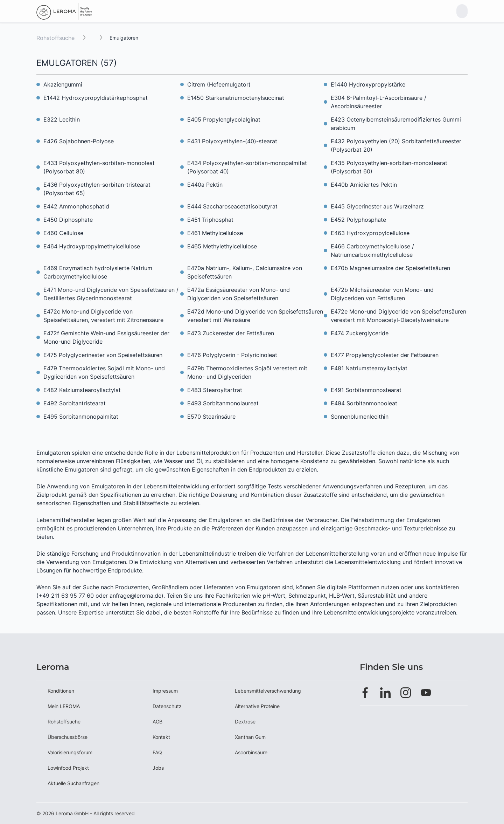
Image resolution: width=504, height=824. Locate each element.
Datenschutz (167, 706)
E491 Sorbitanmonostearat (366, 390)
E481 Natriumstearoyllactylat (369, 368)
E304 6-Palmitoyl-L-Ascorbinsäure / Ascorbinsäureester (379, 102)
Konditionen (61, 691)
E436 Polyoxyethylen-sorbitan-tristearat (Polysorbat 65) (97, 189)
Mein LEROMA (64, 706)
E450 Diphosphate (68, 220)
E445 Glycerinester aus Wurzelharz (377, 206)
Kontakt (161, 737)
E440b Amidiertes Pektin (364, 185)
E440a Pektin (205, 185)
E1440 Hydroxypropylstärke (368, 84)
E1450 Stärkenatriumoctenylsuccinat (236, 98)
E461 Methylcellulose (215, 233)
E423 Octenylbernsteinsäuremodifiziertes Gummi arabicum (396, 124)
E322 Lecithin (62, 119)
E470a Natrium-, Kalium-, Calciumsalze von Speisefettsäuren (245, 272)
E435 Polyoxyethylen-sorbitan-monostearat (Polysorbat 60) (389, 167)
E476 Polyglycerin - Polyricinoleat (232, 355)
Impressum (165, 691)
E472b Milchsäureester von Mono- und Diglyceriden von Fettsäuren (382, 294)
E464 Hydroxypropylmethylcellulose (92, 246)
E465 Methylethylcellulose (222, 246)
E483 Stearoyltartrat (215, 390)
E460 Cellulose (63, 233)
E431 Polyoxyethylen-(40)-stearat (232, 141)
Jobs (158, 768)
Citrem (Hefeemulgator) (219, 84)
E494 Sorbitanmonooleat (364, 403)
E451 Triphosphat (210, 220)
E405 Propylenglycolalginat (224, 119)
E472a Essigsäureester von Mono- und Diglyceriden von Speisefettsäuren (239, 294)
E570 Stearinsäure (211, 417)
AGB (157, 722)
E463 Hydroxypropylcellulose (370, 233)
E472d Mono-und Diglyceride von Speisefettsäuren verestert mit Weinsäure (255, 316)
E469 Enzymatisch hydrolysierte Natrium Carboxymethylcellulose (98, 272)
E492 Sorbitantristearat (75, 403)
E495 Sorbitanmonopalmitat (81, 417)
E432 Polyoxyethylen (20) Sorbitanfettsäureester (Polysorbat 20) (396, 145)
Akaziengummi (63, 84)
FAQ (157, 752)
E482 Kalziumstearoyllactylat (82, 390)
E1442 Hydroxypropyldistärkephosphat (96, 98)
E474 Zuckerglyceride (360, 333)
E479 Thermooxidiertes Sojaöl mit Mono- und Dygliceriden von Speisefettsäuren (104, 372)
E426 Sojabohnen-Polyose (79, 141)
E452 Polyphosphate (358, 220)
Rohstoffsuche (55, 38)
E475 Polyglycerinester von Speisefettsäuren (103, 355)
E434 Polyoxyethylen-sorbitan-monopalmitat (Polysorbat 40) (247, 167)
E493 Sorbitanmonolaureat (223, 403)
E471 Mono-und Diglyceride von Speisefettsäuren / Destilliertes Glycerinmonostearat (111, 294)
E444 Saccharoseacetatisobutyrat (232, 206)
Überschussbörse (68, 737)
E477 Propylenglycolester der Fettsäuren (385, 355)
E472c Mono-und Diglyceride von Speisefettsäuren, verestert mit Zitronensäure (103, 316)
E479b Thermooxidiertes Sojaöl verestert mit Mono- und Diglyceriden (247, 372)
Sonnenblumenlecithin (360, 417)
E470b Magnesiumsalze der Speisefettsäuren (390, 268)
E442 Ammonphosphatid (76, 206)
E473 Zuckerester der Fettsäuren (231, 333)
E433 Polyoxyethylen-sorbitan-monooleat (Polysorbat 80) (99, 167)
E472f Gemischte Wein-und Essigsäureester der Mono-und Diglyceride (106, 337)
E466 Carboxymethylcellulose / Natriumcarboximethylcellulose (372, 250)
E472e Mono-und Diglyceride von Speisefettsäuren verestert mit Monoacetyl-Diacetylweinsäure (398, 316)
